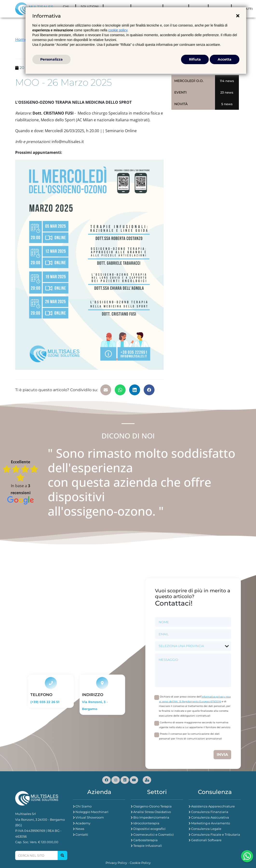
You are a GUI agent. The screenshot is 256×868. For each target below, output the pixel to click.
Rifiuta (195, 59)
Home (21, 39)
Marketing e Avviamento (211, 823)
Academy (83, 823)
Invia (222, 755)
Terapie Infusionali (148, 846)
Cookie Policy (140, 863)
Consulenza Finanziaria (210, 812)
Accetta (225, 59)
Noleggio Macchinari (92, 812)
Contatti (82, 834)
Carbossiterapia (145, 840)
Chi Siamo (84, 806)
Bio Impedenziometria (151, 817)
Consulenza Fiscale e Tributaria (216, 834)
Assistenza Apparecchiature (213, 806)
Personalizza (51, 59)
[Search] (36, 855)
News (80, 829)
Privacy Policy (116, 863)
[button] (106, 390)
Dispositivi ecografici (149, 829)
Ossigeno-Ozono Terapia (152, 806)
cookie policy (118, 30)
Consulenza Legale (206, 829)
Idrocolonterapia (146, 823)
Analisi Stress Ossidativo (152, 812)
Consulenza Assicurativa (210, 817)
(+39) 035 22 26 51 (45, 702)
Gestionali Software (206, 840)
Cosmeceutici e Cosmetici (154, 834)
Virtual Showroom (90, 817)
